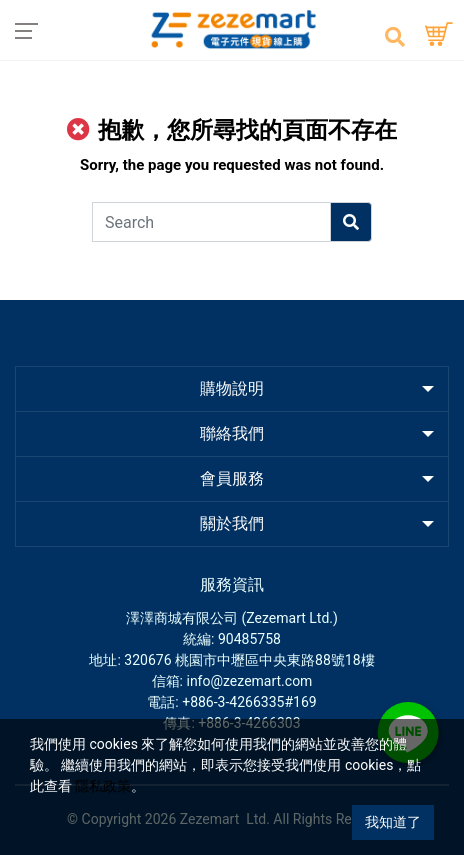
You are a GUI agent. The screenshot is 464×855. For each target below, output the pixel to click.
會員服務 (232, 478)
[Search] (211, 222)
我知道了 (393, 822)
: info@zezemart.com (246, 681)
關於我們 (232, 523)
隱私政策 (103, 786)
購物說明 (232, 388)
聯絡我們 (232, 433)
